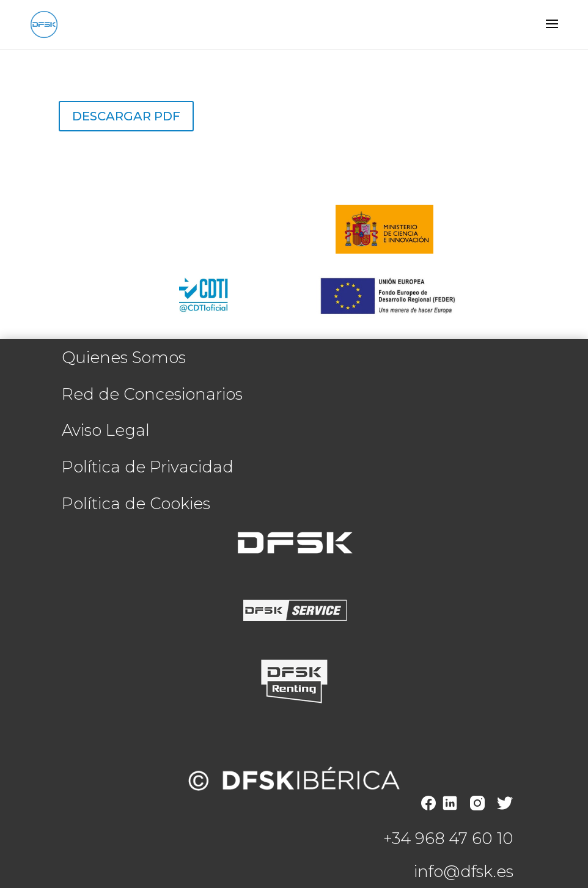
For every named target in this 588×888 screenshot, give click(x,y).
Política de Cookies (136, 504)
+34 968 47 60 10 (448, 838)
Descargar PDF (126, 116)
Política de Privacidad (148, 467)
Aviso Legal (106, 430)
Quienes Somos (124, 358)
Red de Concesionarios (152, 394)
